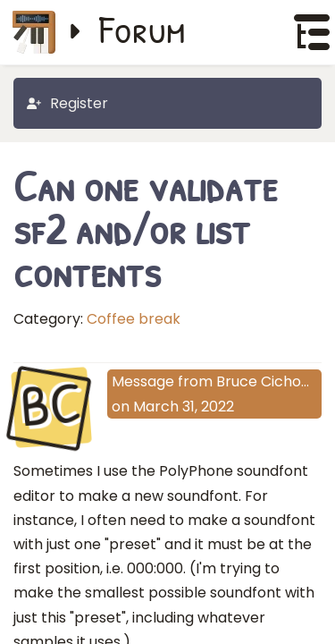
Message (143, 381)
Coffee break (134, 319)
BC (51, 406)
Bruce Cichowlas (274, 381)
